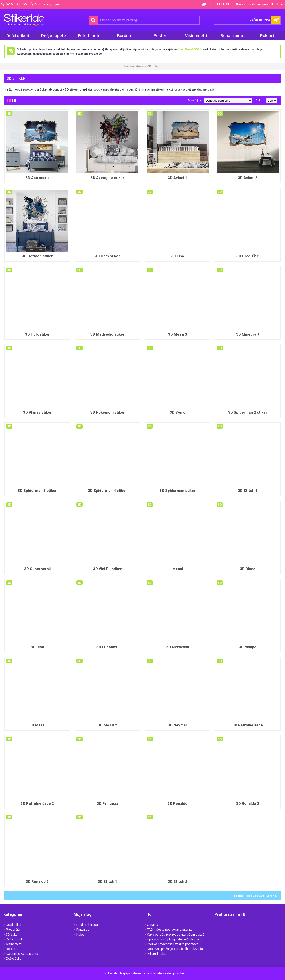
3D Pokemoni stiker (108, 412)
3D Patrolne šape (248, 725)
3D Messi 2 (108, 725)
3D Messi (37, 725)
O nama (151, 925)
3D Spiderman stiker (178, 491)
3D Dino (37, 647)
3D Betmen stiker (37, 256)
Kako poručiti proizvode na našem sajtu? (174, 935)
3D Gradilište (248, 256)
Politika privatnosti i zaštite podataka (171, 944)
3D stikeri (11, 935)
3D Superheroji (37, 569)
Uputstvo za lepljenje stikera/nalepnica (173, 939)
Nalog (79, 935)
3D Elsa (178, 256)
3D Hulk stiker (37, 334)
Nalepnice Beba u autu (21, 954)
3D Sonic (178, 412)
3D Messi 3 (178, 334)
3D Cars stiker (108, 256)
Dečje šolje (12, 959)
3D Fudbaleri (107, 647)
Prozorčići (12, 930)
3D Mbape (248, 647)
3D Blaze (248, 569)
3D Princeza (108, 803)
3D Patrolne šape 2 (37, 803)
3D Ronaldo (178, 803)
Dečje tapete (14, 939)
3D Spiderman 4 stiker (107, 491)
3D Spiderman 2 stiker (248, 412)
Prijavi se (81, 930)
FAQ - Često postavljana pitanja (168, 930)
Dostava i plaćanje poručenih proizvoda (174, 949)
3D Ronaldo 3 (37, 881)
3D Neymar (178, 725)
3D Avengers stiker (107, 178)
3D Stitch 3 (248, 491)
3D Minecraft (248, 334)
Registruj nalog (86, 925)
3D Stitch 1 (108, 881)
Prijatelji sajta (155, 954)
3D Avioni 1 (178, 178)
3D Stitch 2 (178, 881)
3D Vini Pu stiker (107, 569)
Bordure (10, 949)
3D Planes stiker (37, 412)
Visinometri (12, 944)
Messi (178, 569)
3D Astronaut (37, 178)
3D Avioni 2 (248, 178)
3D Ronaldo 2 (248, 803)
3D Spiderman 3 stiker (37, 491)
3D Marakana (178, 647)
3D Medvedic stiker (107, 334)
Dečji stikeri (13, 925)
